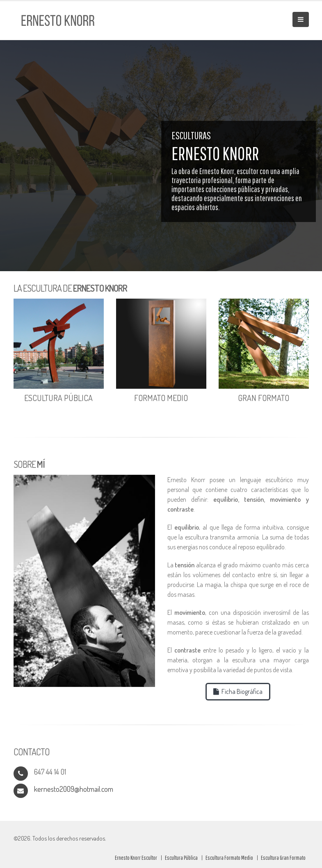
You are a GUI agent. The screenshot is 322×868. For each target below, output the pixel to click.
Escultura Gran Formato (283, 858)
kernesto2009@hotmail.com (74, 789)
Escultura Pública (181, 858)
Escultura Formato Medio (229, 858)
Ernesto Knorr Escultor (136, 858)
